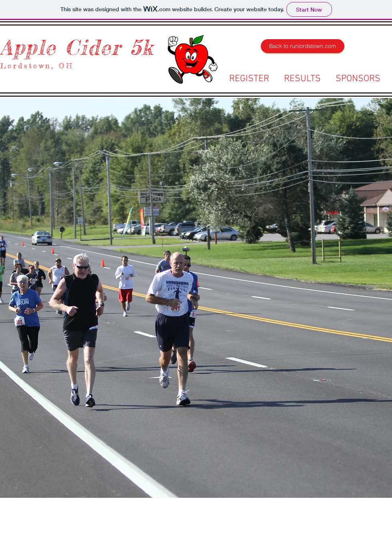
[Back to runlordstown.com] (303, 46)
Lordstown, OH (37, 66)
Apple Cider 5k (77, 47)
